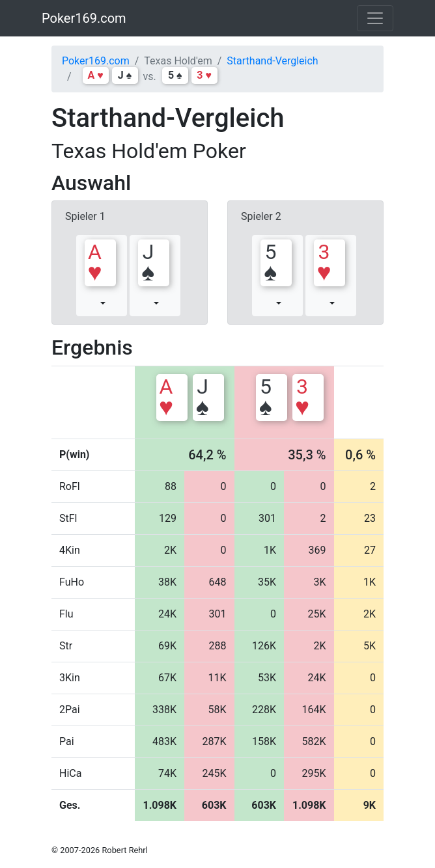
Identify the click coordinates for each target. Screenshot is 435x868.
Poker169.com (84, 18)
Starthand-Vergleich (272, 61)
